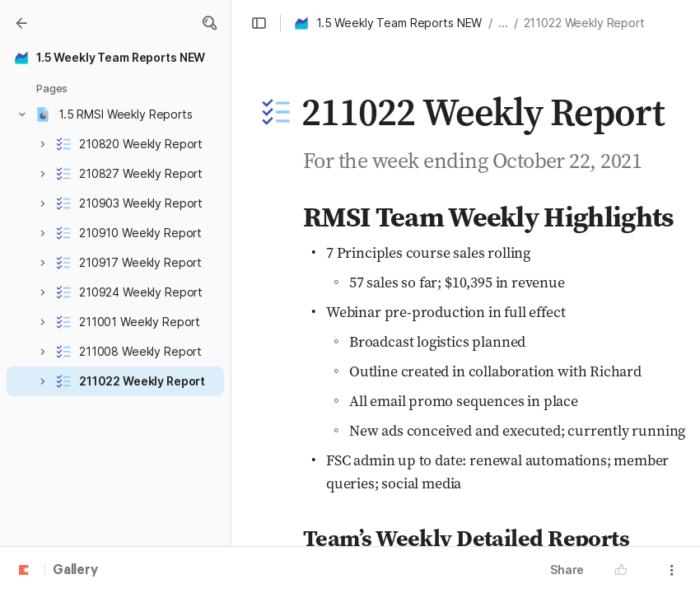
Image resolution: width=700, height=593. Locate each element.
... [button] (503, 23)
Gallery (75, 571)
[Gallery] (21, 23)
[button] (209, 23)
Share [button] (567, 570)
